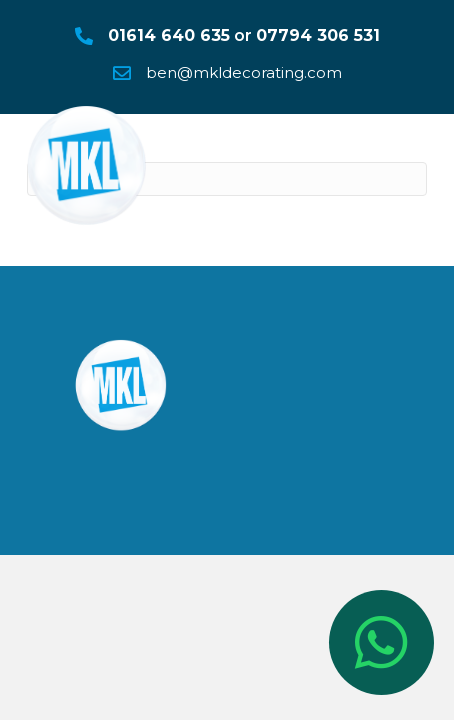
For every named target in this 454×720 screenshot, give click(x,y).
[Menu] (411, 151)
